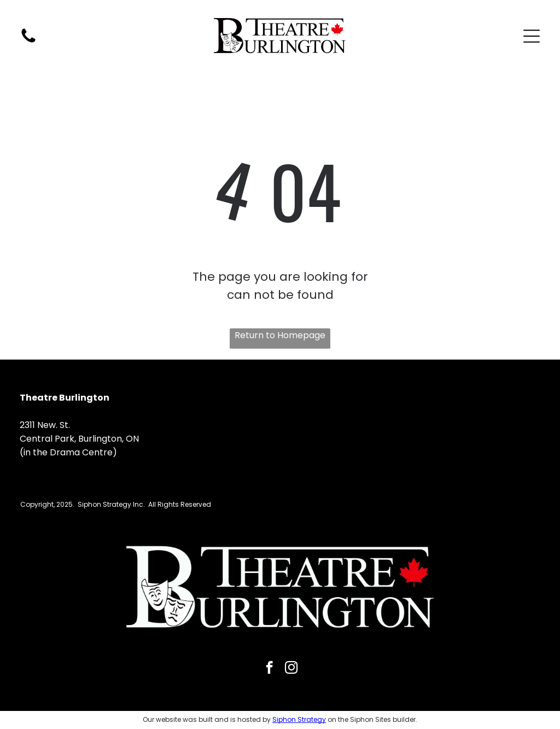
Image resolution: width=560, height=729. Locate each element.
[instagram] (291, 669)
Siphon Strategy (299, 719)
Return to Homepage (280, 335)
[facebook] (269, 669)
